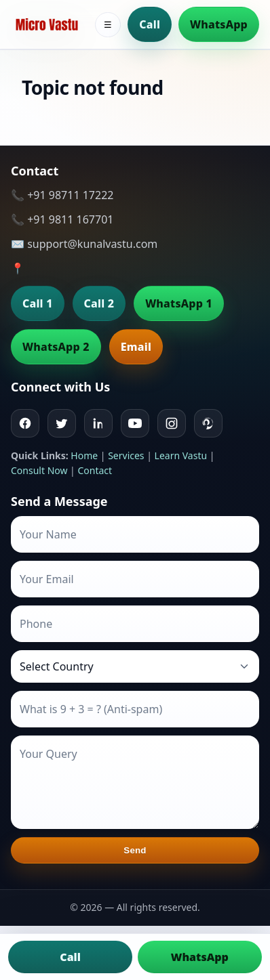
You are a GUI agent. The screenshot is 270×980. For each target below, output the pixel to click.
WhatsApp (219, 24)
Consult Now (39, 470)
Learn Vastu (181, 455)
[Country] (135, 666)
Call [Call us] (70, 957)
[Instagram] (172, 423)
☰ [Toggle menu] (108, 25)
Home (84, 455)
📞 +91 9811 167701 (62, 219)
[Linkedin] (98, 423)
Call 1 (38, 303)
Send (135, 850)
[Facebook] (25, 423)
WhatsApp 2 (56, 347)
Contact (95, 470)
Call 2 (99, 303)
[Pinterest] (208, 423)
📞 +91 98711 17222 (62, 195)
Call (150, 24)
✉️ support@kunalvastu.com (84, 244)
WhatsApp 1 (179, 303)
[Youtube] (135, 423)
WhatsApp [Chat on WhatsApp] (200, 957)
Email (136, 347)
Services (126, 455)
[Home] (47, 24)
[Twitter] (62, 423)
